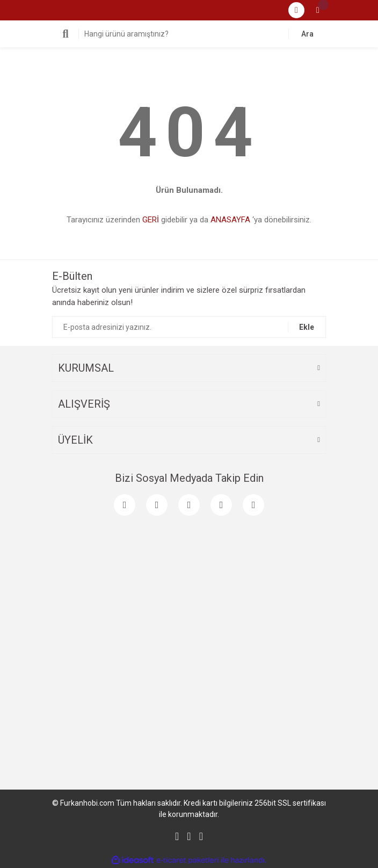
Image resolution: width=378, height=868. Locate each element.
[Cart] (318, 10)
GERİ (151, 220)
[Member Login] (296, 10)
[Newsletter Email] (189, 327)
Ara (307, 34)
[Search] (189, 34)
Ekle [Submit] (307, 327)
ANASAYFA (230, 220)
